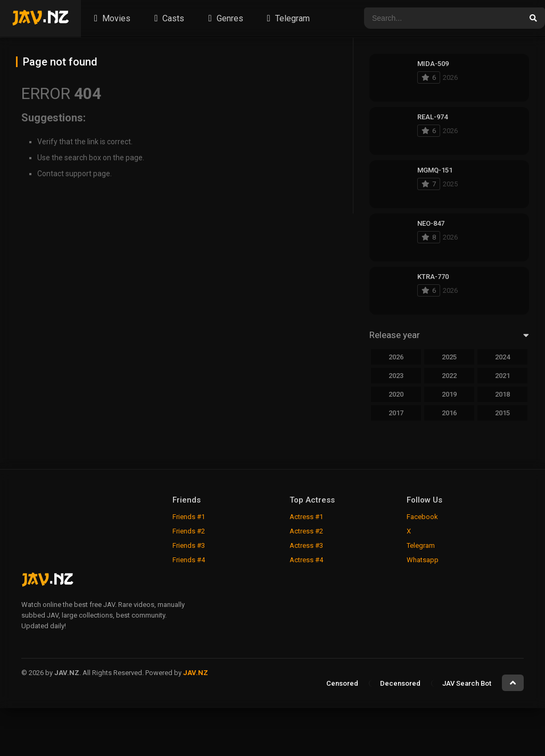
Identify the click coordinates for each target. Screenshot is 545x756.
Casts (168, 18)
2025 (449, 357)
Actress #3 (306, 545)
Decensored (400, 683)
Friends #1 (189, 517)
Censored (342, 683)
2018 (502, 394)
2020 (396, 394)
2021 (502, 376)
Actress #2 (306, 531)
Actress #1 (306, 517)
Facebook (422, 517)
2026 (396, 357)
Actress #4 (306, 560)
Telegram (287, 18)
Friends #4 (189, 560)
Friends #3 (189, 545)
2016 (449, 413)
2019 (449, 394)
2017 (396, 413)
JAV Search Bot (467, 683)
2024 (502, 357)
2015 (502, 413)
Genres (224, 18)
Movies (111, 18)
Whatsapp (423, 560)
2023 (396, 376)
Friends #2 (189, 531)
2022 (449, 376)
